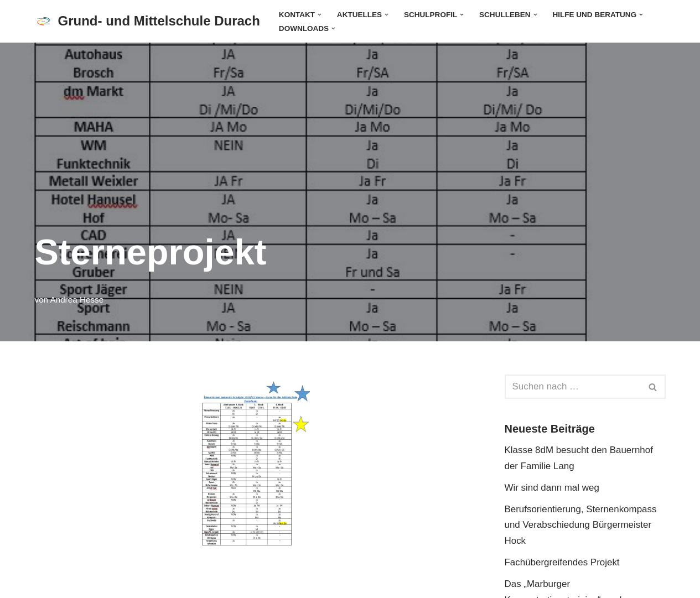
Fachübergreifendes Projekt (562, 563)
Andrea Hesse (77, 300)
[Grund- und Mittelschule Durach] (147, 21)
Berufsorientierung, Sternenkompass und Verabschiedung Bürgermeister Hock (581, 525)
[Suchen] (573, 387)
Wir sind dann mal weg (552, 488)
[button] (320, 14)
